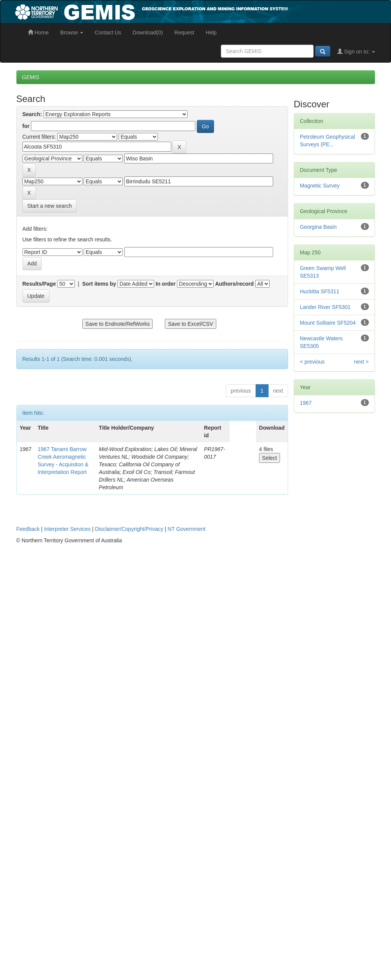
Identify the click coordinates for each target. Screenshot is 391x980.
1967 (306, 403)
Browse (72, 32)
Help (211, 32)
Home (38, 32)
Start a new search (50, 206)
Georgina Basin (318, 227)
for (26, 126)
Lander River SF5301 (325, 307)
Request (184, 32)
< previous (312, 362)
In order (166, 284)
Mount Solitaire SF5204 (328, 323)
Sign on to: (356, 52)
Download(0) (148, 32)
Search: (32, 114)
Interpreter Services (67, 529)
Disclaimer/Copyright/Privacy (129, 529)
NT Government (186, 529)
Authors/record (234, 284)
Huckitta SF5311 (320, 291)
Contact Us (108, 32)
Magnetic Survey (320, 186)
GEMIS (31, 77)
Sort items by (99, 284)
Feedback (28, 529)
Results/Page (39, 284)
